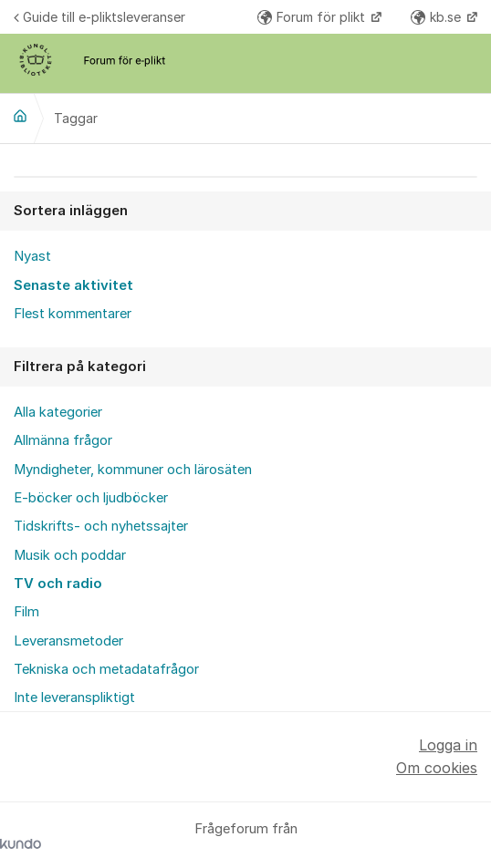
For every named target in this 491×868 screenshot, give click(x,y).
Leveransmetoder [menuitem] (68, 641)
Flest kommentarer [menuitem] (73, 314)
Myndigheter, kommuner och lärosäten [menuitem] (133, 470)
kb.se (438, 17)
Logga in (448, 745)
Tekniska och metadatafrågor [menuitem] (106, 669)
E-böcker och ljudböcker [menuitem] (91, 498)
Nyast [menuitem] (32, 256)
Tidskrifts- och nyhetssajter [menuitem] (101, 526)
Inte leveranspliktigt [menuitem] (74, 697)
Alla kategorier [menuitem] (58, 412)
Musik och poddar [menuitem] (70, 555)
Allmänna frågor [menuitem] (63, 440)
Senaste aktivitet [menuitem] (73, 285)
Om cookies (437, 768)
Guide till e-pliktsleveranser (99, 17)
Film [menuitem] (26, 612)
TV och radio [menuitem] (58, 584)
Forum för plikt (313, 17)
